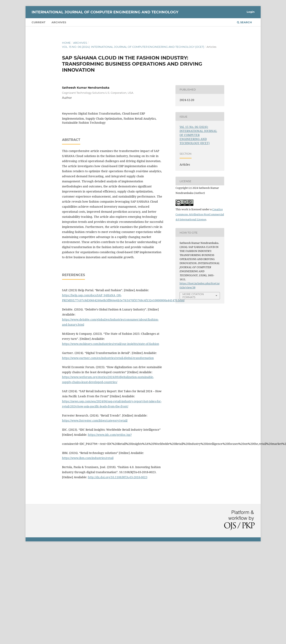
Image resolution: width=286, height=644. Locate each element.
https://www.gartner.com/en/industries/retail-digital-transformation (108, 358)
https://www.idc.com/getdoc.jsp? (110, 435)
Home (66, 43)
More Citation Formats (193, 296)
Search (244, 22)
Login (251, 12)
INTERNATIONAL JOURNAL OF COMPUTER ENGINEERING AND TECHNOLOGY (105, 12)
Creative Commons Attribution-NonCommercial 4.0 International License (200, 214)
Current (39, 22)
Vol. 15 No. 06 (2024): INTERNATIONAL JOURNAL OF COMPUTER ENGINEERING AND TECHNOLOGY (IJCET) (133, 47)
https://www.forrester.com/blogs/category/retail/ (95, 420)
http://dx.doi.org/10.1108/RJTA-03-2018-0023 (118, 477)
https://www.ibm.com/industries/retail (88, 458)
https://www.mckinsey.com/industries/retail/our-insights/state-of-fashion (111, 344)
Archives (59, 22)
